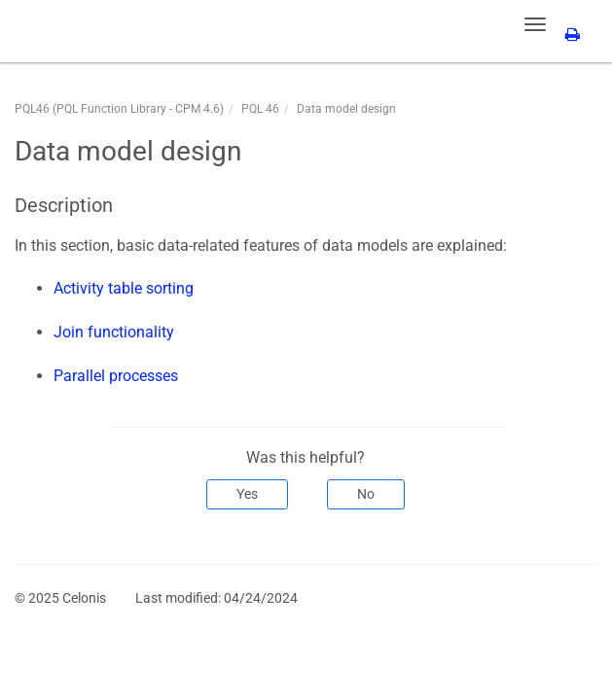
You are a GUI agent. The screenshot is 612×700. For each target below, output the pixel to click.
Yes (247, 494)
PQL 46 (260, 109)
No (366, 494)
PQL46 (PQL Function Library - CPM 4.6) (119, 109)
